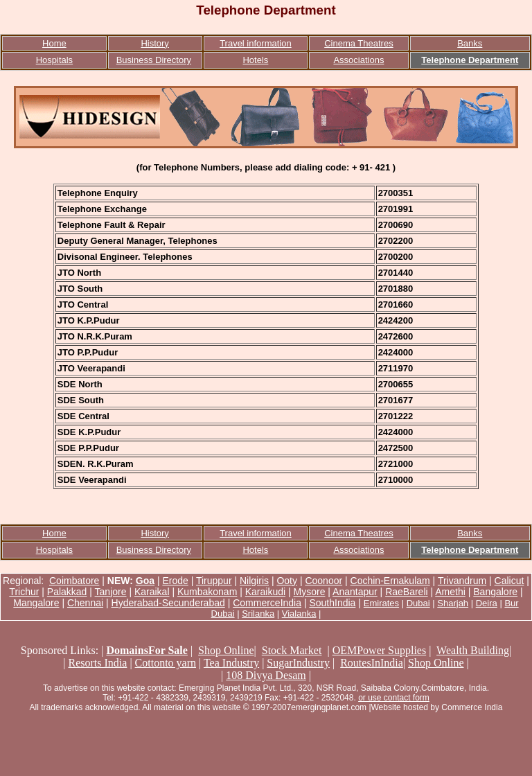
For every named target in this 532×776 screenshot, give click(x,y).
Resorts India (98, 663)
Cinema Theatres (358, 43)
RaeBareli (406, 592)
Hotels (255, 60)
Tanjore (111, 592)
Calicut (509, 581)
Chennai (85, 603)
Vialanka (299, 614)
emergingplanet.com (329, 707)
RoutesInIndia (372, 663)
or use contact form (394, 698)
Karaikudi (265, 592)
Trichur (24, 592)
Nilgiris (254, 581)
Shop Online (226, 650)
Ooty (287, 581)
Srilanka (258, 614)
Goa (145, 581)
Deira (487, 603)
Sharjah (453, 603)
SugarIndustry (298, 663)
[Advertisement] (266, 745)
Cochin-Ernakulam (390, 581)
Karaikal (152, 592)
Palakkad (67, 592)
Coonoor (323, 581)
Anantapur (355, 592)
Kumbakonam (207, 592)
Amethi (450, 592)
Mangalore (36, 603)
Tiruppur (214, 581)
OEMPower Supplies (380, 650)
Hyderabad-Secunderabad (168, 603)
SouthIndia (332, 603)
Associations (358, 60)
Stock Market (292, 650)
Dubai (418, 603)
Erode (175, 581)
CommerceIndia (267, 603)
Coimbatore (74, 581)
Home (54, 43)
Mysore (310, 592)
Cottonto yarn (166, 663)
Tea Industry (231, 663)
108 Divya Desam (266, 675)
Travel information (256, 43)
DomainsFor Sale (147, 650)
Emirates (381, 603)
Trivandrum (462, 581)
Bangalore (495, 592)
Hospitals (54, 60)
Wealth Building (473, 650)
